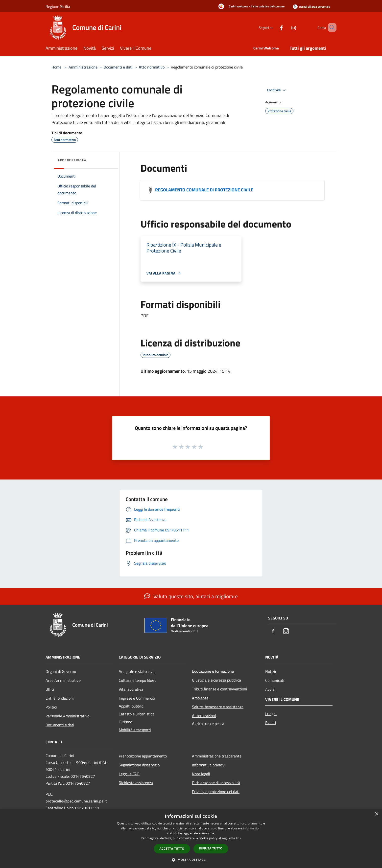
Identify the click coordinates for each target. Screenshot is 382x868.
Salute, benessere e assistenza (218, 707)
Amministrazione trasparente (217, 756)
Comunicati (275, 680)
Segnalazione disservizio (139, 765)
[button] (191, 860)
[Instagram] (286, 27)
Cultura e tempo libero (138, 680)
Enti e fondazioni (60, 698)
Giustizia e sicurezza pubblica (216, 680)
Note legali (201, 774)
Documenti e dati (118, 67)
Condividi (277, 90)
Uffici (50, 689)
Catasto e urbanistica (137, 714)
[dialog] (191, 838)
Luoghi (271, 714)
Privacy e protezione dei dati (216, 792)
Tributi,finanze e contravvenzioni (220, 689)
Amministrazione (83, 67)
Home (56, 67)
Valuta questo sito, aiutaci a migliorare (191, 596)
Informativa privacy (208, 765)
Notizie (271, 671)
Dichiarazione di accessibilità (216, 783)
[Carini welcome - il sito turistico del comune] (250, 7)
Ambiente (200, 698)
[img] (108, 159)
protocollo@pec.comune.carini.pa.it (76, 801)
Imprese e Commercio (137, 698)
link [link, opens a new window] (239, 838)
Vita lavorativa (131, 689)
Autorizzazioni (204, 716)
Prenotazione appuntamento (143, 756)
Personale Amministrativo (67, 716)
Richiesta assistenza (136, 783)
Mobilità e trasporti (135, 730)
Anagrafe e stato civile (138, 671)
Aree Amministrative (63, 680)
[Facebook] (274, 27)
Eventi (271, 723)
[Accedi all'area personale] (311, 7)
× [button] (376, 814)
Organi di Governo (61, 671)
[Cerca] (331, 27)
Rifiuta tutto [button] (211, 848)
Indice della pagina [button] (72, 160)
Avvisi (270, 689)
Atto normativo (152, 67)
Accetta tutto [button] (172, 849)
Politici (51, 707)
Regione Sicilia (58, 6)
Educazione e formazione (213, 671)
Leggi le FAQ (129, 774)
